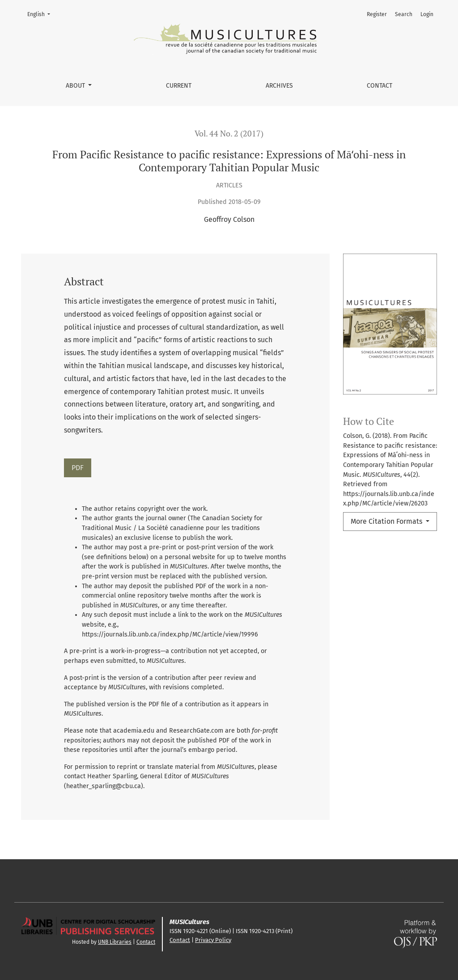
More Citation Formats (387, 521)
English (41, 14)
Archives (279, 86)
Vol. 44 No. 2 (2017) (229, 134)
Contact (380, 86)
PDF (78, 468)
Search (404, 14)
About (76, 86)
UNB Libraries (115, 942)
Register (377, 14)
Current (179, 86)
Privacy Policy (213, 940)
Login (427, 14)
